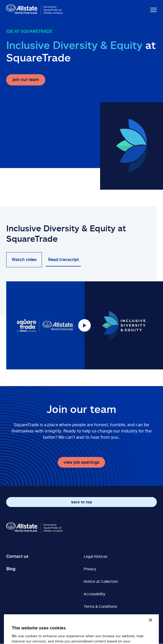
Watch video (24, 259)
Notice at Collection (101, 581)
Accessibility (94, 594)
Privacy (90, 569)
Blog (11, 569)
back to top (82, 502)
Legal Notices (96, 556)
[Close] (151, 624)
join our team (26, 79)
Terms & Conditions (100, 606)
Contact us (17, 556)
